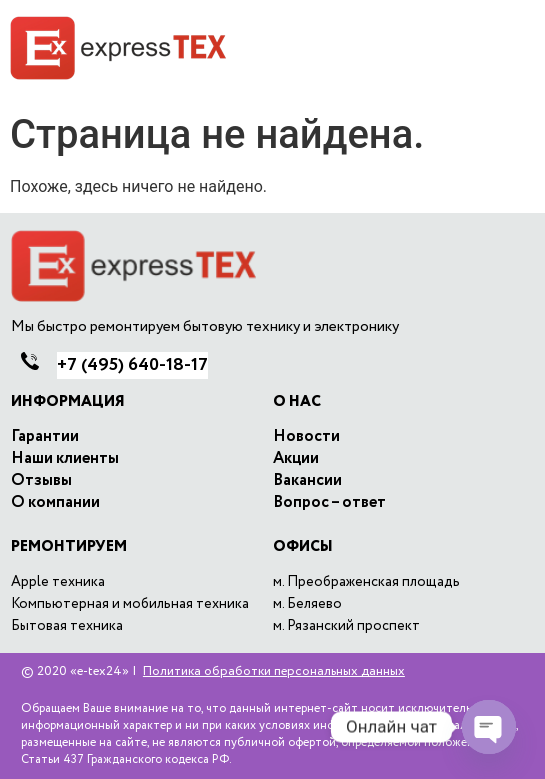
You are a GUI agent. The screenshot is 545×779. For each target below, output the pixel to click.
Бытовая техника (67, 626)
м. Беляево (307, 604)
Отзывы (41, 481)
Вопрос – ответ (329, 503)
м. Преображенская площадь (366, 582)
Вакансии (307, 481)
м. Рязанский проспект (346, 626)
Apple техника (58, 582)
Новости (306, 437)
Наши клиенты (65, 459)
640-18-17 (132, 365)
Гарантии (45, 437)
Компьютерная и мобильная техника (130, 604)
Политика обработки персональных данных (274, 671)
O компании (55, 503)
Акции (296, 459)
